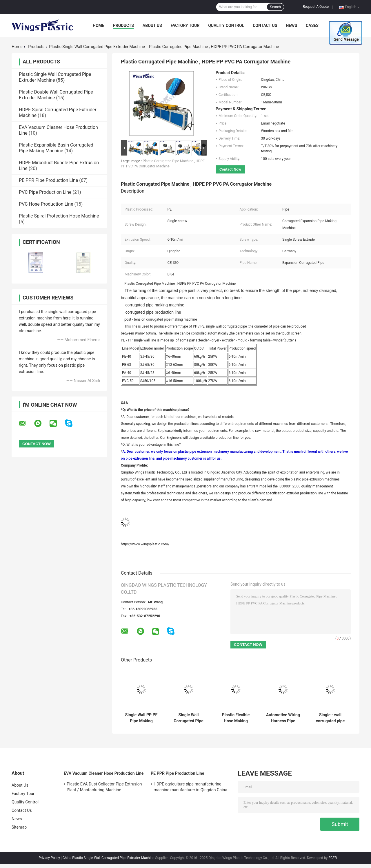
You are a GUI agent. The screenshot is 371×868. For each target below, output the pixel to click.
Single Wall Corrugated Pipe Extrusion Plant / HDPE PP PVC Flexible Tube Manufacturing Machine (188, 718)
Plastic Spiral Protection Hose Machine (59, 216)
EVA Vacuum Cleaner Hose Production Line (104, 773)
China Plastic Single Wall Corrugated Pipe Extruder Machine (109, 858)
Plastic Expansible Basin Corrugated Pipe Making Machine (56, 148)
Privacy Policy (49, 858)
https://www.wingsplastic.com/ (145, 544)
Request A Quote (316, 7)
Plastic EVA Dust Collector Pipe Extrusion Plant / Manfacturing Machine (104, 787)
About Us (152, 25)
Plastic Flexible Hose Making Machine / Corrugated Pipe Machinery (236, 718)
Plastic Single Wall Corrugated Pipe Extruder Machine (97, 47)
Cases (312, 25)
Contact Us (265, 25)
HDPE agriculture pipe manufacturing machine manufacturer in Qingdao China (190, 787)
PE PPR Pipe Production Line (48, 180)
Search (275, 7)
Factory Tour (185, 25)
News (291, 25)
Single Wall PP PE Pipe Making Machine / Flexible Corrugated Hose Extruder (141, 718)
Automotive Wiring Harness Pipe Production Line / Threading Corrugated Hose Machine (283, 718)
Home (99, 25)
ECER (333, 858)
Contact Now (230, 169)
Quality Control (226, 25)
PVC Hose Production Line (46, 204)
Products (123, 25)
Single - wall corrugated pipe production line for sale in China (330, 718)
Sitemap (19, 827)
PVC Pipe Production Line (45, 192)
